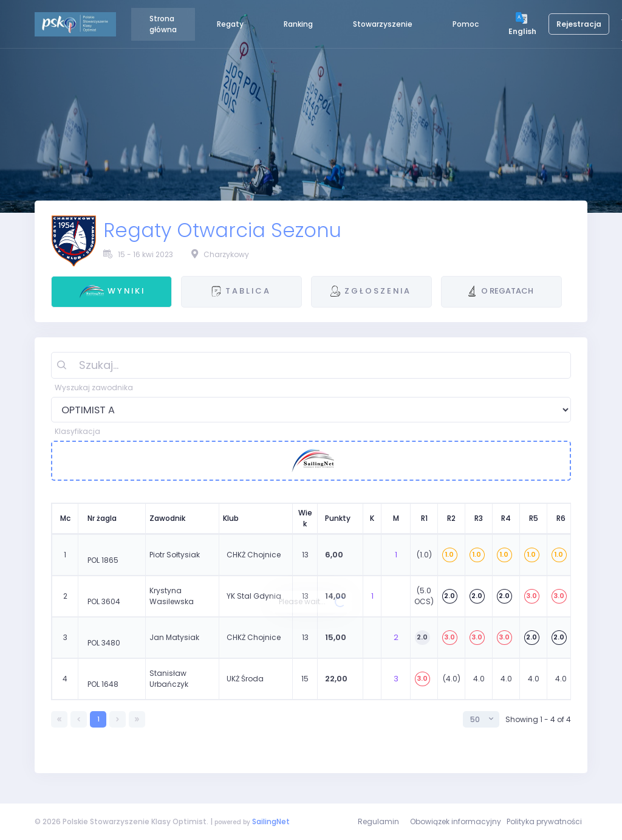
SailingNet (271, 821)
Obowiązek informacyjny (456, 821)
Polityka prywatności (544, 821)
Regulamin (378, 821)
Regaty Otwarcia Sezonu (222, 230)
